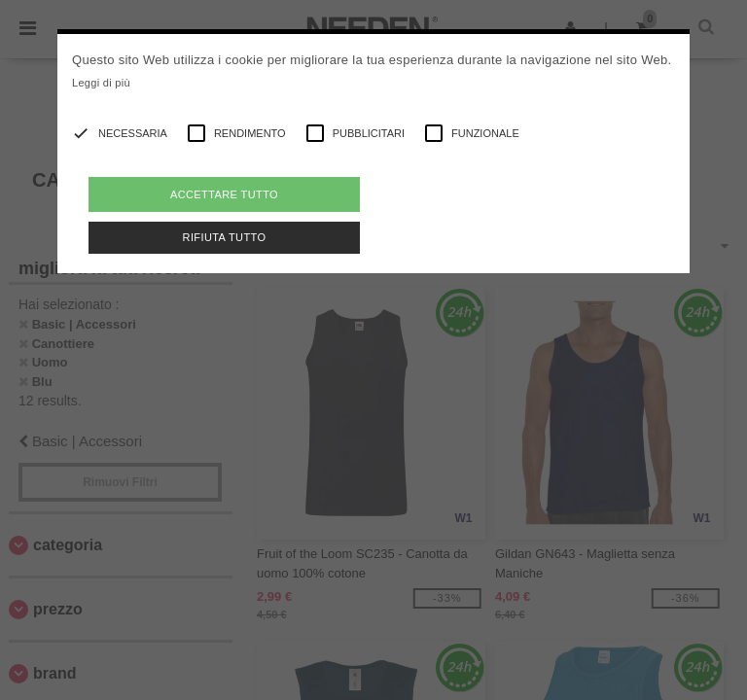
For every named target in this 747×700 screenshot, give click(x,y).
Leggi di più (101, 83)
